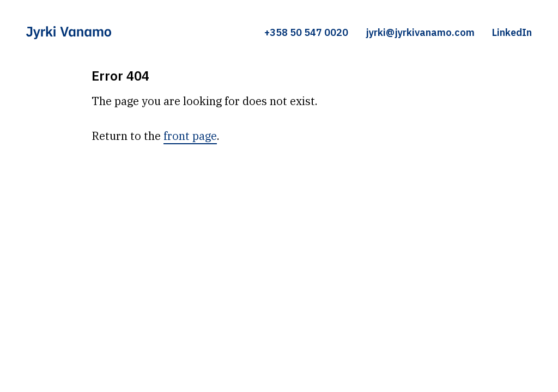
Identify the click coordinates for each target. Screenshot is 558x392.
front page (190, 136)
